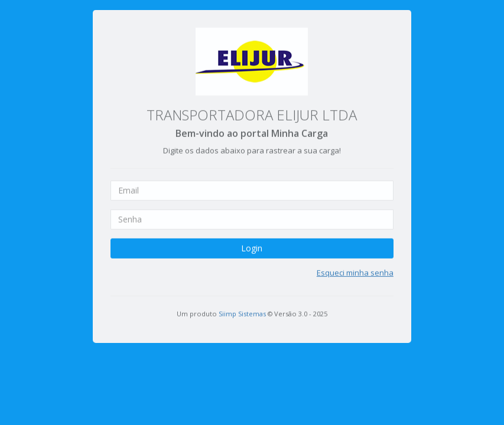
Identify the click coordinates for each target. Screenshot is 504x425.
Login (252, 242)
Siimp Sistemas (242, 307)
